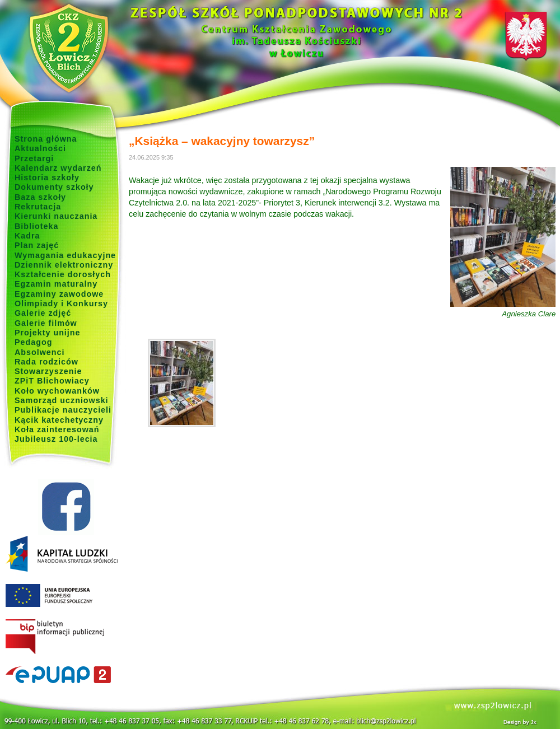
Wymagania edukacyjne (65, 255)
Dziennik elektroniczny (64, 265)
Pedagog (33, 342)
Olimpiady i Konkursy (61, 303)
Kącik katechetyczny (59, 420)
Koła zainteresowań (57, 429)
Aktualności (40, 148)
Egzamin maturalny (56, 284)
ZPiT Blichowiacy (52, 381)
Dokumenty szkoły (54, 187)
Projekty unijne (48, 333)
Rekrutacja (38, 207)
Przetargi (34, 158)
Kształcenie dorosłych (63, 274)
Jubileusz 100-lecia (56, 439)
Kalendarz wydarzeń (58, 168)
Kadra (27, 236)
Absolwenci (39, 352)
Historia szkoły (47, 177)
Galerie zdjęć (43, 313)
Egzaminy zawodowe (59, 294)
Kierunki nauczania (56, 216)
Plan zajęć (37, 245)
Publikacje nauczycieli (63, 410)
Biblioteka (36, 226)
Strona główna (46, 139)
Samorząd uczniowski (62, 400)
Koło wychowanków (57, 391)
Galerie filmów (46, 323)
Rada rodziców (46, 362)
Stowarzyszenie (48, 371)
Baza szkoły (40, 197)
